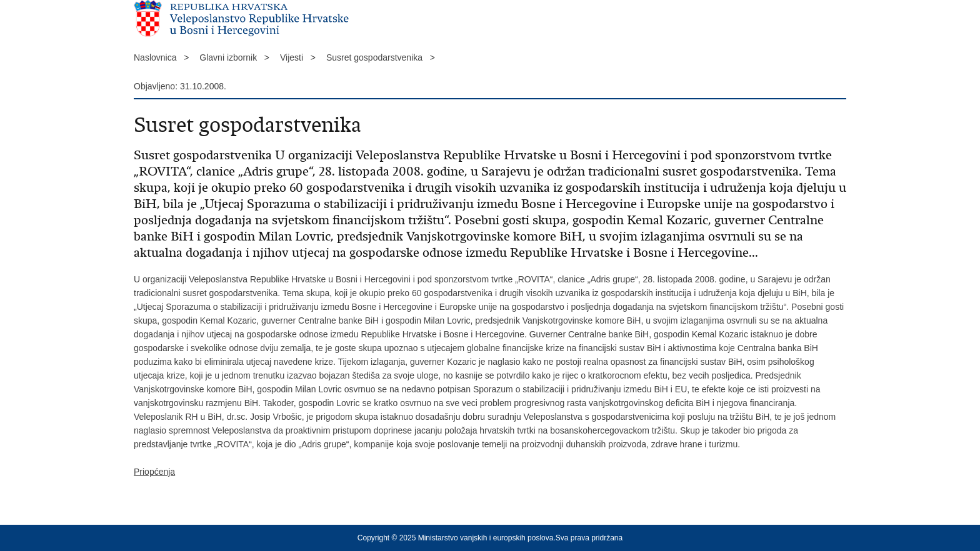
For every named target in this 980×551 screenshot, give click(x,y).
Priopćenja (154, 472)
